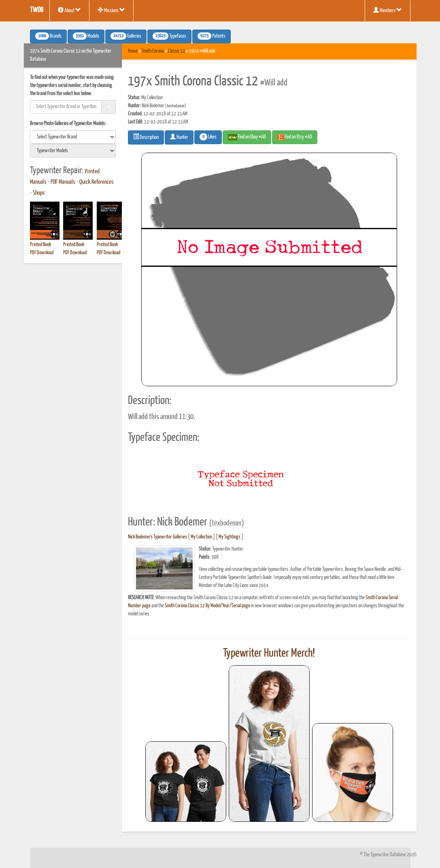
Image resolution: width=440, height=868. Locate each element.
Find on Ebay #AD (247, 137)
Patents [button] (211, 36)
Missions (111, 10)
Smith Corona (153, 51)
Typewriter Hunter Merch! (269, 653)
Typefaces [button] (169, 36)
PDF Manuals (63, 182)
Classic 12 (176, 51)
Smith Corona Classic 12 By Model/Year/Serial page (207, 606)
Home (133, 51)
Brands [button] (48, 36)
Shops (39, 193)
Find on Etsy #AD (295, 137)
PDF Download (42, 253)
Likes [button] (208, 137)
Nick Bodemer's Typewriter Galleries (157, 537)
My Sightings (230, 537)
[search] (73, 137)
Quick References (97, 182)
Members (388, 10)
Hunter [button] (179, 137)
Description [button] (146, 137)
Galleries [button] (126, 36)
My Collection (201, 537)
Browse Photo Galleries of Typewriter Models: (68, 124)
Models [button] (86, 36)
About (69, 10)
